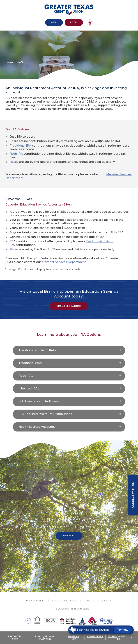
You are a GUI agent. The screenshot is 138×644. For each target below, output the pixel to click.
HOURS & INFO (74, 638)
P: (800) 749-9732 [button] (15, 638)
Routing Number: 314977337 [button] (45, 638)
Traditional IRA (20, 146)
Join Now (69, 536)
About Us (89, 601)
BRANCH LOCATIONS (69, 306)
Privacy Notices (35, 601)
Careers (107, 601)
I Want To (121, 638)
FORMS (112, 636)
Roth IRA (16, 154)
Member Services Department (64, 262)
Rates (14, 162)
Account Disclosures (65, 601)
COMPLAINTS (95, 636)
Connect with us (133, 495)
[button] (69, 350)
